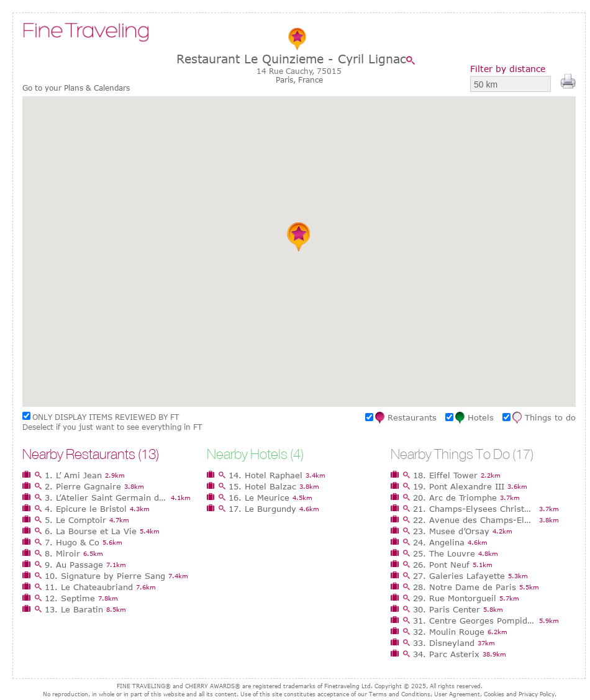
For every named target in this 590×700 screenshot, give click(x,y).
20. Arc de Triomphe (455, 498)
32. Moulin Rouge (449, 632)
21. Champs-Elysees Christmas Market (474, 509)
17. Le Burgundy (262, 509)
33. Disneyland (444, 643)
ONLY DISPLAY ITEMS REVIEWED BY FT (106, 417)
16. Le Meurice (259, 498)
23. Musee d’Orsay (451, 531)
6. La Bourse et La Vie (91, 531)
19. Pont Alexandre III (459, 486)
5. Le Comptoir (75, 520)
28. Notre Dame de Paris (465, 587)
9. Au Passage (74, 565)
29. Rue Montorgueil (455, 598)
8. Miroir (62, 553)
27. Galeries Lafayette (459, 576)
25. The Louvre (444, 553)
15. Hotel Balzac (262, 486)
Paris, (287, 80)
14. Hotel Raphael (265, 475)
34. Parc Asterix (446, 654)
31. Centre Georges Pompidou (474, 620)
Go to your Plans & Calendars (76, 88)
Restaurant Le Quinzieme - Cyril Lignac (291, 59)
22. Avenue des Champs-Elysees (474, 520)
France (311, 80)
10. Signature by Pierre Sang (105, 576)
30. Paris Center (447, 609)
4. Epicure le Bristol (86, 509)
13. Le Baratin (74, 609)
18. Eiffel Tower (445, 475)
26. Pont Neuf (441, 565)
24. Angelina (439, 542)
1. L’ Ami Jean (73, 475)
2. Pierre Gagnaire (83, 486)
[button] (299, 237)
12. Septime (70, 598)
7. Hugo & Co (72, 542)
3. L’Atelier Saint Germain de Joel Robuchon (106, 498)
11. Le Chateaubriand (89, 587)
